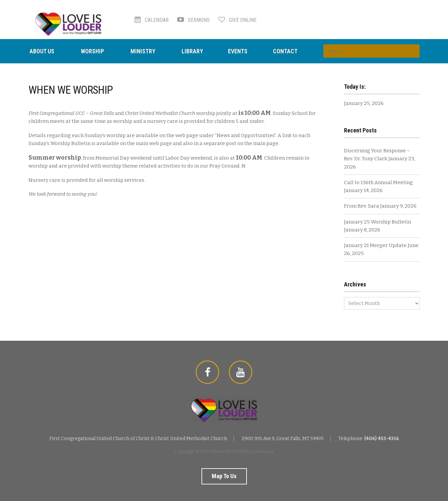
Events (238, 51)
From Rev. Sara (362, 206)
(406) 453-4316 (382, 439)
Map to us (224, 476)
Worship (92, 51)
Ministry (143, 51)
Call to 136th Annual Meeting (378, 182)
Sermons (194, 20)
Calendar (152, 20)
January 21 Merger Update (375, 245)
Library (192, 51)
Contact (285, 51)
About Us (42, 51)
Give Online (237, 20)
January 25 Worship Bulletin (377, 222)
